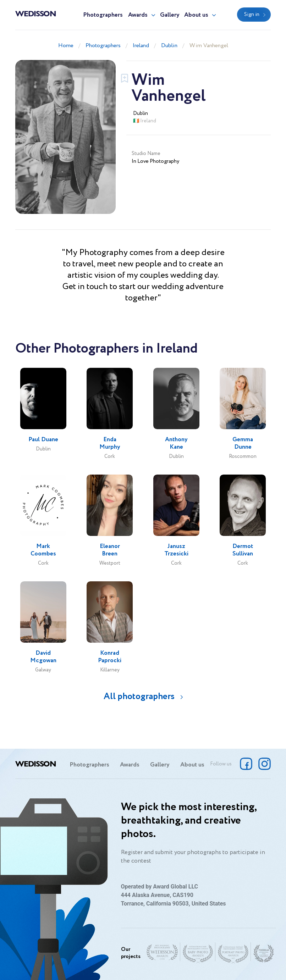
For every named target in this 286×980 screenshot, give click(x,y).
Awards (138, 15)
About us (196, 15)
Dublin (169, 46)
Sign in (252, 15)
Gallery (170, 15)
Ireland (141, 46)
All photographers (139, 696)
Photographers (103, 15)
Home (66, 46)
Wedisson (36, 13)
